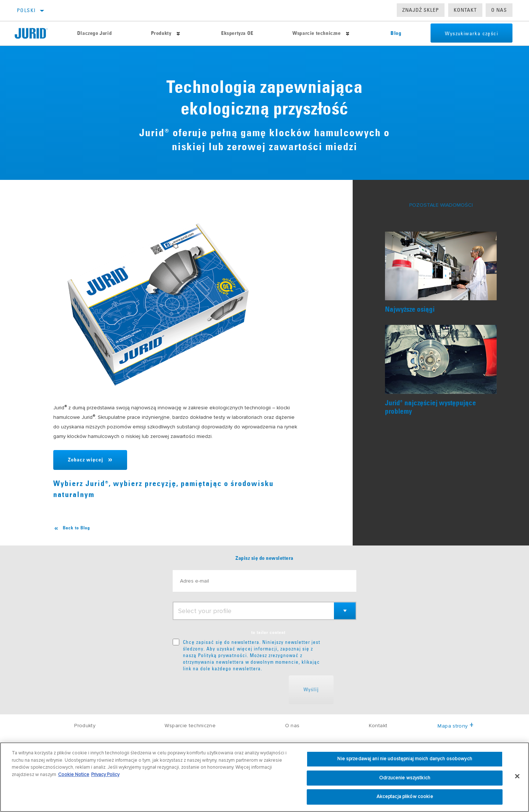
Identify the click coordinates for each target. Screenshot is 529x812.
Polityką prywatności (222, 655)
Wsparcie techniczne (316, 33)
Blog (395, 33)
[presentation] (228, 690)
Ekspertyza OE (237, 33)
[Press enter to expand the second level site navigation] (178, 34)
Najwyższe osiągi (410, 310)
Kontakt (465, 10)
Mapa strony (455, 726)
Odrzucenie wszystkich (405, 778)
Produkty (161, 33)
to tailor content (268, 633)
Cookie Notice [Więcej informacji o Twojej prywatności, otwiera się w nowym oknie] (74, 775)
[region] (264, 777)
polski (26, 10)
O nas (499, 10)
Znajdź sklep (421, 10)
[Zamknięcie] (517, 776)
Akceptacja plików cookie (405, 797)
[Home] (36, 33)
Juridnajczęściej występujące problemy (431, 407)
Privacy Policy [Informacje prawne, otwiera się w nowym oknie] (105, 775)
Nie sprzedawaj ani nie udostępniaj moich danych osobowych (404, 759)
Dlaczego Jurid (94, 33)
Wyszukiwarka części (471, 33)
